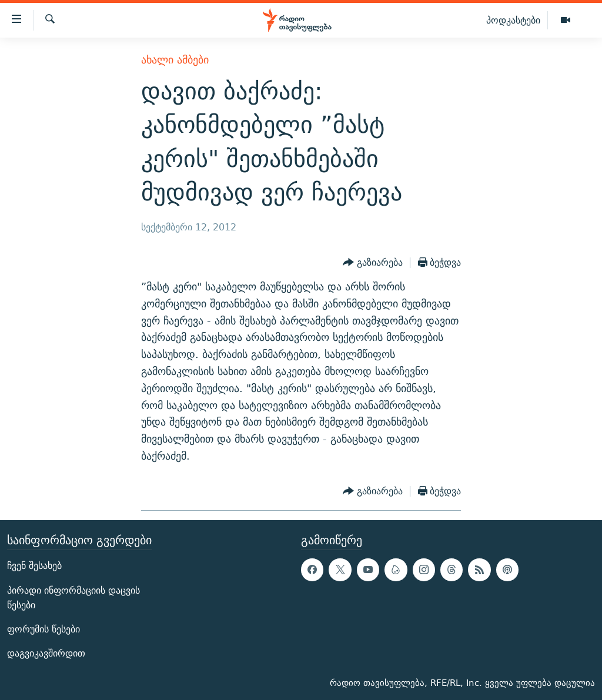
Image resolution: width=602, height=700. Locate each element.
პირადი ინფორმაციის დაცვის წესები (73, 597)
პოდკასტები (513, 20)
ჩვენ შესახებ (34, 566)
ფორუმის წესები (44, 629)
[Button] (373, 263)
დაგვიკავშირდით (46, 653)
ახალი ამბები (175, 60)
